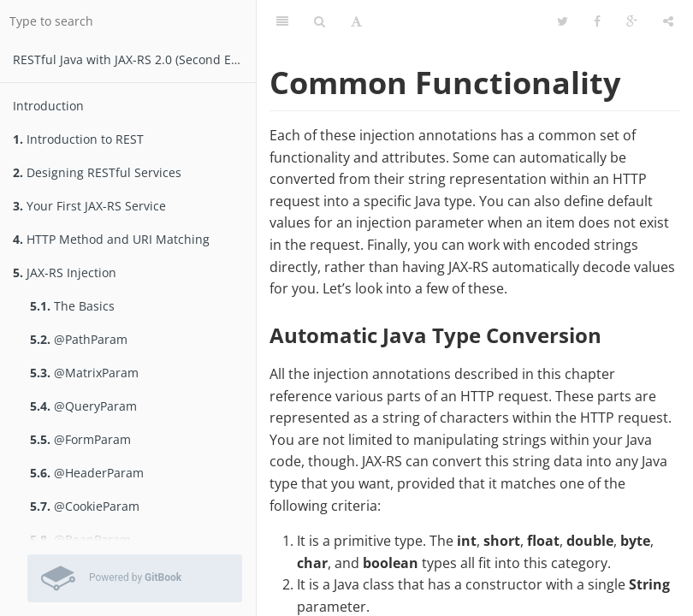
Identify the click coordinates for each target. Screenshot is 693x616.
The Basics (72, 306)
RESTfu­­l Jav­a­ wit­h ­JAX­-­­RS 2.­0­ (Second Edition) (134, 59)
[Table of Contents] (282, 21)
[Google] (632, 21)
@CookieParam (85, 506)
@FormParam (80, 439)
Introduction (48, 106)
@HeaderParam (87, 473)
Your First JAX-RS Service (89, 206)
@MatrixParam (84, 373)
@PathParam (79, 339)
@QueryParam (83, 406)
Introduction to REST (78, 139)
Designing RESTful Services (97, 172)
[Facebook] (597, 21)
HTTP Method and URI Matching (111, 239)
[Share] (668, 21)
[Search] (320, 21)
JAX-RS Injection (65, 272)
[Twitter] (563, 21)
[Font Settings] (356, 21)
